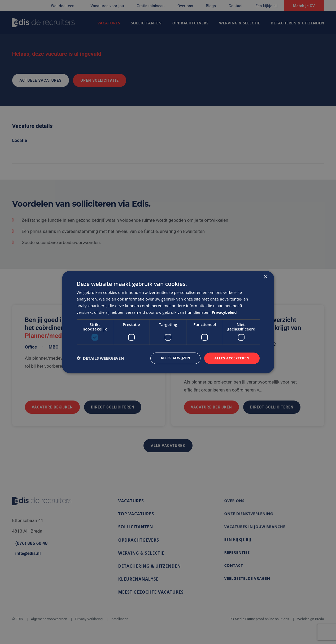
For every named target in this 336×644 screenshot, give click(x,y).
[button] (100, 358)
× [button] (266, 277)
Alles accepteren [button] (231, 358)
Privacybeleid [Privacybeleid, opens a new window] (225, 312)
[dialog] (168, 322)
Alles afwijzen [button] (173, 358)
